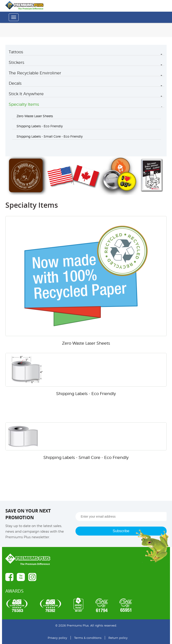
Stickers (16, 62)
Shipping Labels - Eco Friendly (40, 126)
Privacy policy (57, 638)
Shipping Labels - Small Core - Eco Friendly (50, 136)
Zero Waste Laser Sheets (35, 116)
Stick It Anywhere (26, 94)
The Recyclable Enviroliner (35, 73)
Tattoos (16, 52)
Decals (15, 83)
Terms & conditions (88, 638)
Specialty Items (24, 104)
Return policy (118, 638)
